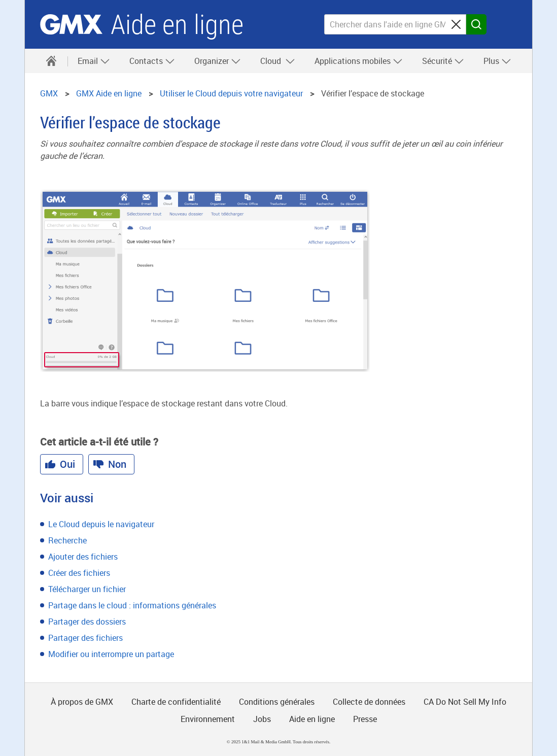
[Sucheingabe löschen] (456, 24)
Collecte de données (369, 702)
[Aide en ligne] (51, 61)
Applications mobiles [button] (359, 61)
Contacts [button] (152, 61)
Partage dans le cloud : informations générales (132, 605)
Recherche (67, 540)
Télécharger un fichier (87, 589)
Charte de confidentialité (176, 702)
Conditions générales (277, 702)
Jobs (262, 719)
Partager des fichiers (85, 638)
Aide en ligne (177, 25)
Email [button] (94, 61)
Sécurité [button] (443, 61)
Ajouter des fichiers (83, 557)
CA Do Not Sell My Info (465, 702)
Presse (365, 719)
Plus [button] (497, 61)
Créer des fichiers (79, 573)
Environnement (208, 719)
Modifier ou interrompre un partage (111, 654)
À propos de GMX (82, 702)
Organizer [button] (218, 61)
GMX (71, 24)
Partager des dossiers (87, 622)
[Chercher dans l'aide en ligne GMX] (395, 24)
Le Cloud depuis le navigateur (101, 524)
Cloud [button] (278, 61)
